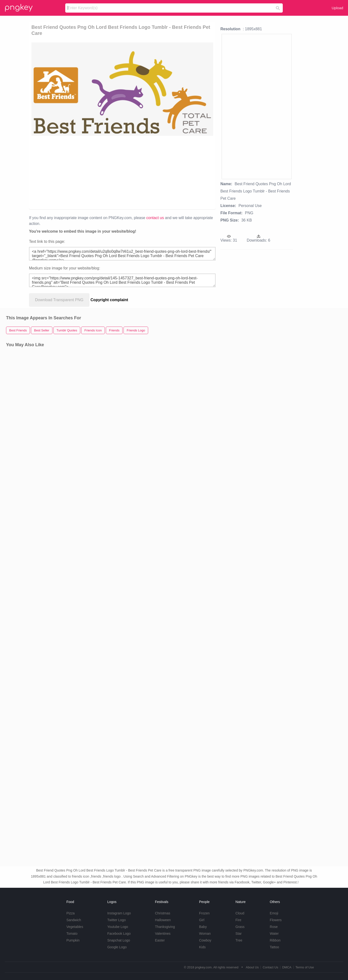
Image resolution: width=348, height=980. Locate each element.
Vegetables (75, 927)
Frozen (204, 913)
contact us (155, 218)
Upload (337, 8)
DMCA (287, 967)
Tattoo (274, 947)
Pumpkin (73, 940)
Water (274, 934)
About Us (252, 967)
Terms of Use (305, 967)
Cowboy (205, 940)
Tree (239, 940)
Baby (203, 927)
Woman (205, 934)
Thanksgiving (165, 927)
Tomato (72, 934)
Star (239, 934)
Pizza (71, 913)
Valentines (163, 934)
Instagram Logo (119, 913)
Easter (160, 940)
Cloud (240, 913)
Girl (202, 920)
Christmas (163, 913)
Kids (202, 947)
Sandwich (74, 920)
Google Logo (117, 947)
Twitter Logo (116, 920)
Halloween (163, 920)
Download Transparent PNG (59, 300)
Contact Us (270, 967)
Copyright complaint (109, 300)
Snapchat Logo (119, 940)
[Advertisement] (87, 172)
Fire (238, 920)
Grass (240, 927)
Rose (274, 927)
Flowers (276, 920)
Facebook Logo (119, 934)
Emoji (274, 913)
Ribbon (275, 940)
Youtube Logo (118, 927)
